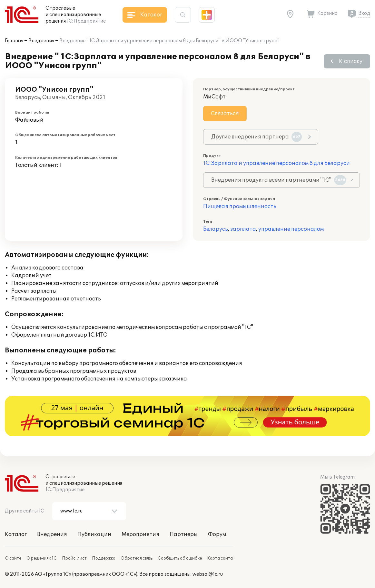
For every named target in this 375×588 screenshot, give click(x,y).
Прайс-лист (74, 558)
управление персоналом (291, 229)
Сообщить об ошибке (180, 558)
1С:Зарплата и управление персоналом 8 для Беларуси (276, 163)
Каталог (16, 534)
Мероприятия (140, 534)
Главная (14, 41)
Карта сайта (220, 558)
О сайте (13, 558)
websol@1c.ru (208, 574)
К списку (351, 61)
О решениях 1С (42, 558)
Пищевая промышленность (240, 207)
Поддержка (104, 558)
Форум (217, 534)
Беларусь (216, 229)
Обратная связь (137, 558)
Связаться (225, 114)
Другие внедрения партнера (257, 137)
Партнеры (184, 534)
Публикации (94, 534)
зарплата (243, 229)
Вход (364, 13)
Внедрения (41, 41)
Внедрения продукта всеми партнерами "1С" (279, 180)
